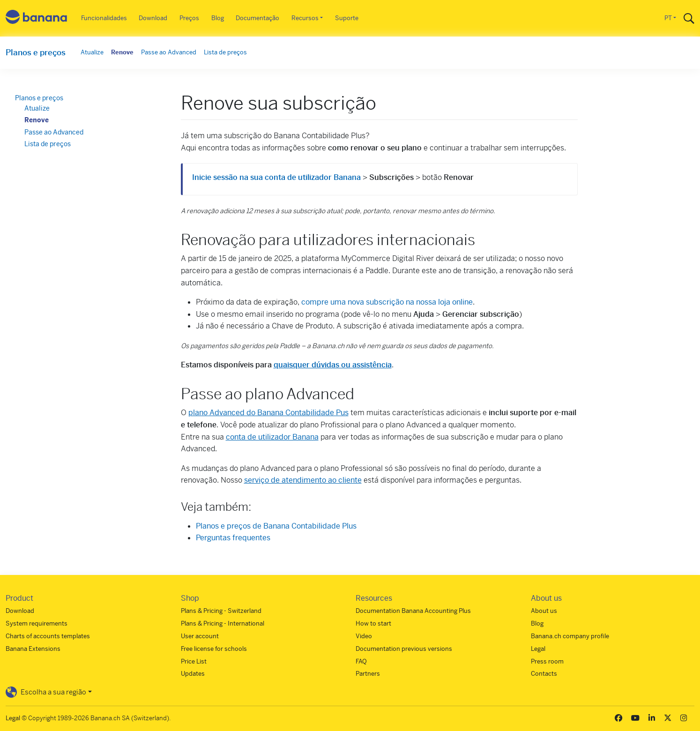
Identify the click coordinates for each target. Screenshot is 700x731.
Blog (218, 18)
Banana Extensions (33, 649)
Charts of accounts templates (48, 636)
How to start (373, 623)
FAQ (361, 661)
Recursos (305, 18)
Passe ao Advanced (169, 52)
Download (153, 18)
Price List (194, 661)
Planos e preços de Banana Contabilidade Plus (276, 526)
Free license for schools (214, 649)
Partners (368, 674)
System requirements (37, 623)
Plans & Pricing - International (223, 623)
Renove (122, 52)
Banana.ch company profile (570, 636)
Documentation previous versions (404, 649)
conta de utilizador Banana (272, 437)
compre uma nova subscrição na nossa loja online (387, 302)
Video (364, 636)
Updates (193, 674)
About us (544, 611)
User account (200, 636)
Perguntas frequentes (233, 538)
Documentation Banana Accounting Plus (413, 611)
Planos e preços (36, 52)
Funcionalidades (104, 18)
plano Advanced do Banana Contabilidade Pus (268, 413)
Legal (538, 649)
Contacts (544, 674)
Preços (189, 18)
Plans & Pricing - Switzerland (221, 611)
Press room (547, 661)
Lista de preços (225, 52)
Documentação (257, 18)
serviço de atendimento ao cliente (303, 480)
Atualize (92, 52)
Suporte (347, 18)
